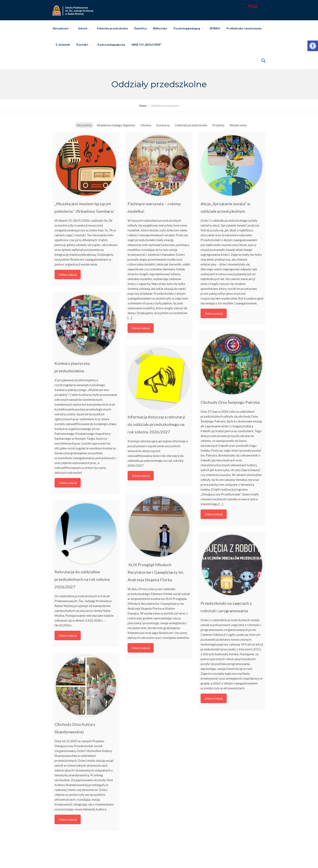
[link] (313, 46)
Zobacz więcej (68, 274)
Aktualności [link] (61, 28)
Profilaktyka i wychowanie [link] (244, 28)
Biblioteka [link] (160, 28)
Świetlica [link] (140, 28)
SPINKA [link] (215, 28)
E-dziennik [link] (63, 45)
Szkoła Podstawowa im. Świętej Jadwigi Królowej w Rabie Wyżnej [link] (165, 860)
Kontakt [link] (82, 45)
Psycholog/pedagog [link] (187, 28)
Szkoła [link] (83, 28)
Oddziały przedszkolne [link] (112, 28)
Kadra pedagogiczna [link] (111, 45)
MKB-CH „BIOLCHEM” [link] (147, 45)
